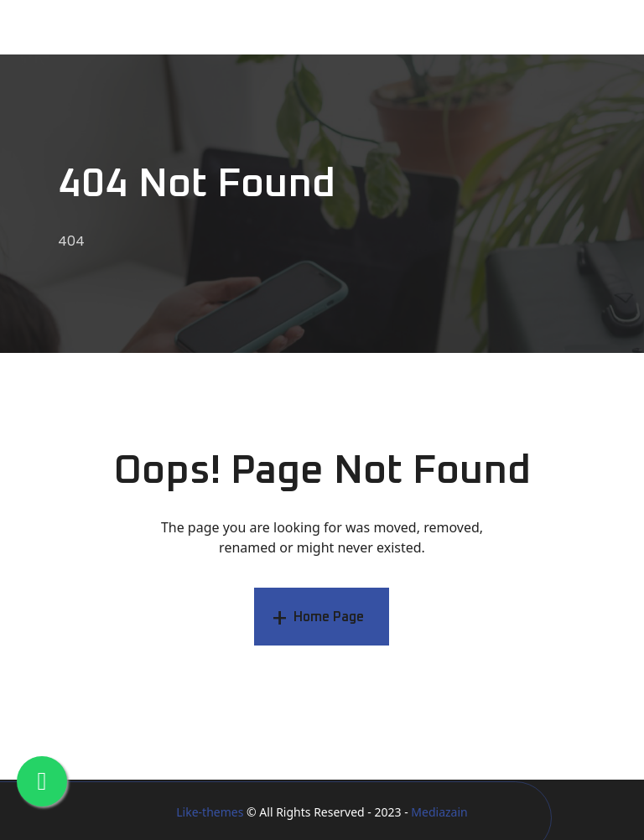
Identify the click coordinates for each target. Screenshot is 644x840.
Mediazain (439, 812)
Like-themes (210, 812)
